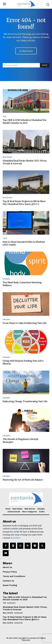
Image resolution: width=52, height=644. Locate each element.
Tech (5, 238)
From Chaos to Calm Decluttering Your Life (25, 323)
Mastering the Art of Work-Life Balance (23, 480)
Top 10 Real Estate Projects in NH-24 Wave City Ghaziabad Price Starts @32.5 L (25, 618)
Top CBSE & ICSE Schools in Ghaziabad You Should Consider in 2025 (25, 598)
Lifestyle (6, 279)
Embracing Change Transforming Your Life (25, 401)
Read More (16, 538)
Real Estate (7, 157)
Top (4, 116)
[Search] (45, 65)
